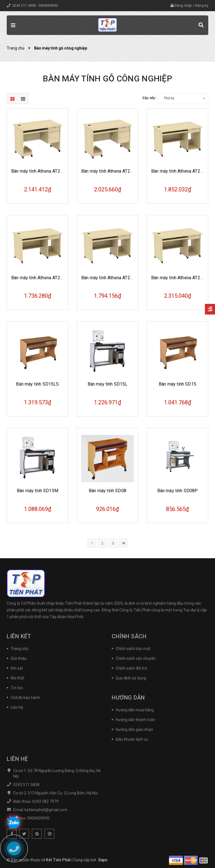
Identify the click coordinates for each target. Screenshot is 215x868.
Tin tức (17, 688)
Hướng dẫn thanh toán (135, 720)
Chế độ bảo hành (25, 698)
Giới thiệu (19, 658)
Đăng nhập (183, 5)
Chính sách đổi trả (131, 668)
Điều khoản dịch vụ (132, 739)
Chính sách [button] (129, 636)
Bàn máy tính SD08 (107, 491)
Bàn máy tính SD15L (108, 384)
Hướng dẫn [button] (128, 698)
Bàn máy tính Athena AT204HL (41, 171)
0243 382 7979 (45, 801)
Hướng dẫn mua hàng (135, 710)
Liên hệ (17, 707)
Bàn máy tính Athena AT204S (40, 278)
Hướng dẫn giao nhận (134, 729)
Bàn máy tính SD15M (38, 491)
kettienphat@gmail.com (46, 810)
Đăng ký (202, 5)
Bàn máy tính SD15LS (37, 384)
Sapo (103, 860)
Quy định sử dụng (131, 678)
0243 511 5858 (24, 5)
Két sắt (17, 668)
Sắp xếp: (149, 98)
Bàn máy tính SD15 (177, 384)
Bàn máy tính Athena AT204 (178, 171)
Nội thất (17, 678)
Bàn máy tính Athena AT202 (178, 278)
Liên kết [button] (19, 636)
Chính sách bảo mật (133, 649)
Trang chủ (19, 649)
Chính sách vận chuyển (136, 658)
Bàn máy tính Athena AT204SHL (112, 171)
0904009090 (48, 5)
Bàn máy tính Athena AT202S (110, 278)
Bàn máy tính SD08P (178, 491)
